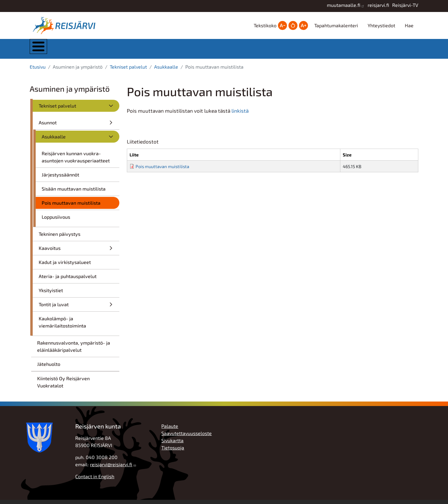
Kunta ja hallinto (96, 51)
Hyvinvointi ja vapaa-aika (278, 51)
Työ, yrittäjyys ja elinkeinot (338, 51)
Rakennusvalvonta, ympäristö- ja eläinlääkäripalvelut (74, 350)
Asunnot (48, 127)
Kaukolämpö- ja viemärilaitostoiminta (62, 326)
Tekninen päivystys (60, 238)
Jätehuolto (49, 368)
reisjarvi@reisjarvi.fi (111, 468)
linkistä (240, 115)
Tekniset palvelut (128, 71)
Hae (409, 25)
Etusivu (38, 71)
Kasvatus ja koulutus (217, 51)
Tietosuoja (173, 452)
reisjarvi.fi (378, 5)
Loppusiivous (56, 221)
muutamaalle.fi (344, 5)
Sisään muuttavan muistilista (74, 193)
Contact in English (95, 480)
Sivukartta (172, 445)
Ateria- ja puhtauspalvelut (68, 280)
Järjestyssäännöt (60, 179)
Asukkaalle (166, 71)
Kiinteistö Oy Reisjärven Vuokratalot (63, 386)
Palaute (170, 430)
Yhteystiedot (381, 25)
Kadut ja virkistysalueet (65, 266)
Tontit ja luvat (54, 308)
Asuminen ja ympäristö (158, 51)
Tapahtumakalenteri (336, 25)
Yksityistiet (51, 294)
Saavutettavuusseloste (187, 437)
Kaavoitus (50, 252)
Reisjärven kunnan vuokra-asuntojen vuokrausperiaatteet (76, 161)
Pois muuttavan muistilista (71, 207)
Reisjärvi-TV (405, 5)
